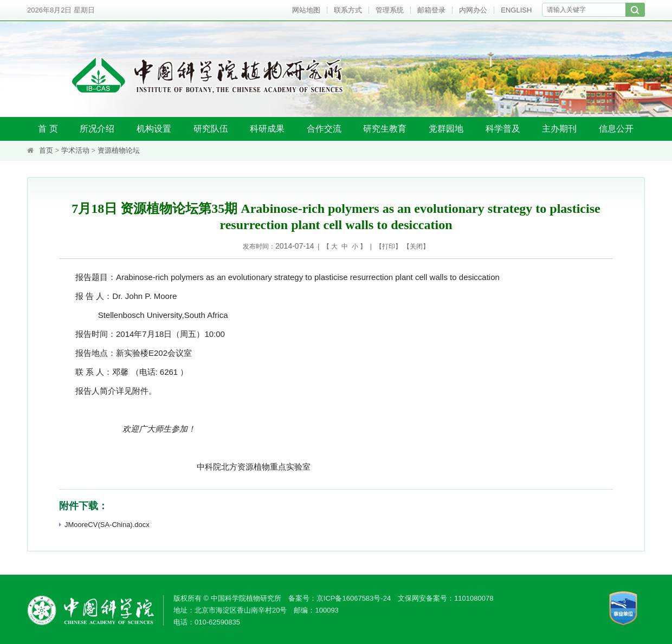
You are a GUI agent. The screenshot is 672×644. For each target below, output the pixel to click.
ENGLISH (516, 10)
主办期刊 (559, 129)
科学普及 (503, 129)
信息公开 (616, 129)
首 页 (48, 129)
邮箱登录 (431, 10)
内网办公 (473, 10)
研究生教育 (385, 129)
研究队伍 (211, 129)
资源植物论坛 (119, 150)
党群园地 (446, 129)
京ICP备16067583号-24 (354, 598)
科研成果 (267, 129)
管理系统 (390, 10)
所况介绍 (97, 129)
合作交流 (324, 129)
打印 (389, 246)
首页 (46, 150)
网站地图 (306, 10)
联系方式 (348, 10)
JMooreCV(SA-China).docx (104, 525)
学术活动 (75, 150)
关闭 (416, 246)
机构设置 (154, 129)
